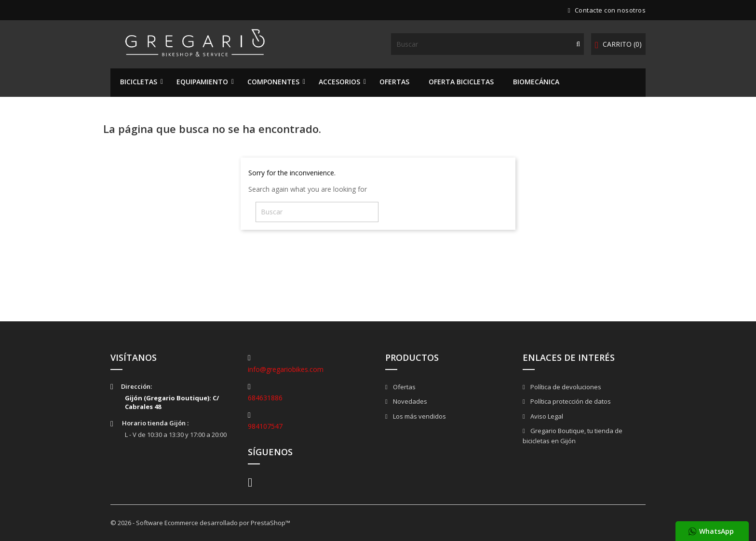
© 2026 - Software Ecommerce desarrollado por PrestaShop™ (200, 523)
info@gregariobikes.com (286, 369)
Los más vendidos (419, 416)
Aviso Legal (546, 416)
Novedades (409, 401)
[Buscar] (487, 44)
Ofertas (404, 387)
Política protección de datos (570, 401)
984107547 (265, 426)
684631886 (265, 398)
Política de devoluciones (565, 387)
